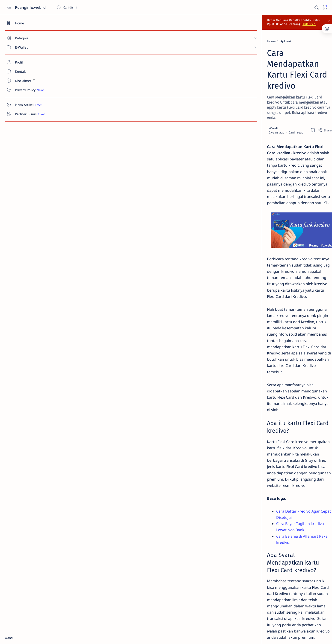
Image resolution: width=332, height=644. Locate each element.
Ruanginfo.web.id (31, 7)
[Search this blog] (91, 7)
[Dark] (316, 7)
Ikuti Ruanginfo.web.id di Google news (281, 552)
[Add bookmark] (227, 78)
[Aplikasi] (84, 39)
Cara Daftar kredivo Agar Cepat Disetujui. (111, 357)
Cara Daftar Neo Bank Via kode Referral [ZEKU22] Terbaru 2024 (288, 98)
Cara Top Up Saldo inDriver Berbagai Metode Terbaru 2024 (288, 176)
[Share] (239, 78)
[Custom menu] (27, 81)
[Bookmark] (325, 7)
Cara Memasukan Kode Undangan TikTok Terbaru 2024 (288, 156)
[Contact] (27, 71)
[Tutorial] (111, 573)
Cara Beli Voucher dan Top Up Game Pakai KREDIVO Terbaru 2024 (287, 198)
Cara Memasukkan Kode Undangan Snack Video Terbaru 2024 (289, 133)
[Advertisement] (287, 378)
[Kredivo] (92, 573)
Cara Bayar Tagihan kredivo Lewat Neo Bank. (114, 363)
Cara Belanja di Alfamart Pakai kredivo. (109, 369)
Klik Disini (234, 21)
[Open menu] (9, 7)
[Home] (27, 23)
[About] (27, 62)
